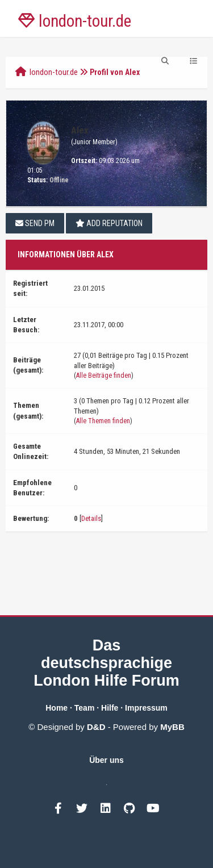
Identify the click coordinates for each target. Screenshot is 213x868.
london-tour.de (54, 72)
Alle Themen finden (103, 421)
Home (57, 708)
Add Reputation (109, 223)
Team (85, 708)
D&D (96, 727)
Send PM (35, 223)
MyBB (172, 727)
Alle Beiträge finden (104, 375)
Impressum (146, 708)
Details (91, 518)
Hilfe (110, 708)
